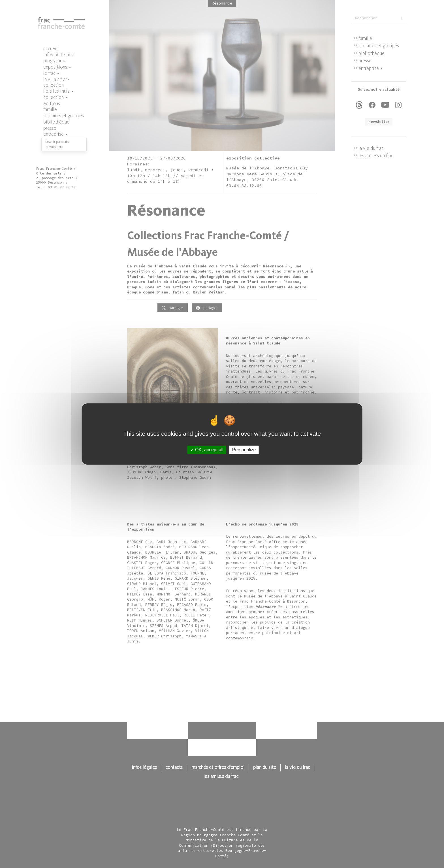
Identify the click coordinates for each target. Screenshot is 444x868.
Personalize (244, 450)
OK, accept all (207, 450)
